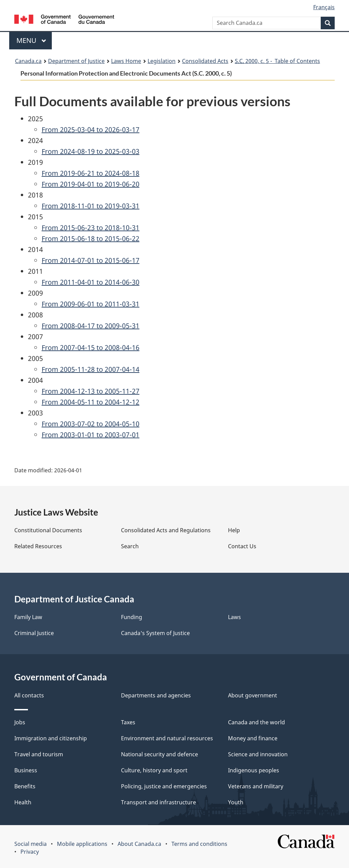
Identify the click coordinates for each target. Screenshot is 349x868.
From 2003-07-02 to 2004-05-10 (90, 424)
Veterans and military (256, 786)
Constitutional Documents (48, 530)
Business (26, 770)
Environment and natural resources (167, 738)
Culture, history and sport (154, 770)
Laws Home (126, 61)
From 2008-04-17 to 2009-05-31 (90, 326)
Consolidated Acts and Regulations (166, 530)
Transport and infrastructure (158, 802)
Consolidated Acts (205, 61)
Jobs (20, 722)
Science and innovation (258, 754)
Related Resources (38, 546)
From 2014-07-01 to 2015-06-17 (90, 260)
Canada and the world (256, 722)
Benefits (25, 786)
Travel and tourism (39, 754)
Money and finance (253, 738)
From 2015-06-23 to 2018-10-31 (90, 228)
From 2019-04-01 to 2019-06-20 (90, 184)
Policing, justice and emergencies (164, 786)
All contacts (29, 695)
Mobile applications (82, 844)
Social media (31, 844)
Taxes (128, 722)
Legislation (162, 61)
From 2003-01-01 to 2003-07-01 (90, 435)
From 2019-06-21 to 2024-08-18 (90, 173)
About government (253, 695)
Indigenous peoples (254, 770)
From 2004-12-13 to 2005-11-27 (90, 391)
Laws (234, 617)
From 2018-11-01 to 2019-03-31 (90, 206)
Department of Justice (76, 61)
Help (234, 530)
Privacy (30, 852)
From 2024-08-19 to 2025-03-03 (90, 151)
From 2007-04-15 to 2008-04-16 (90, 348)
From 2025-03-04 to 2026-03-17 (90, 130)
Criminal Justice (34, 633)
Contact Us (242, 546)
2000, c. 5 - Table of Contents (277, 61)
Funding (132, 617)
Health (23, 802)
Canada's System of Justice (155, 633)
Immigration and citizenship (51, 738)
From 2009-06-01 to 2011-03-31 (90, 304)
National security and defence (160, 754)
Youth (236, 802)
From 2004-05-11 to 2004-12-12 (90, 402)
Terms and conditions (199, 844)
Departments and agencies (156, 695)
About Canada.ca (139, 844)
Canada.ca (28, 61)
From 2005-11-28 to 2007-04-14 (90, 369)
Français (324, 7)
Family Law (28, 617)
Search (130, 546)
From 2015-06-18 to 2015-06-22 (90, 239)
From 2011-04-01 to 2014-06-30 (90, 282)
